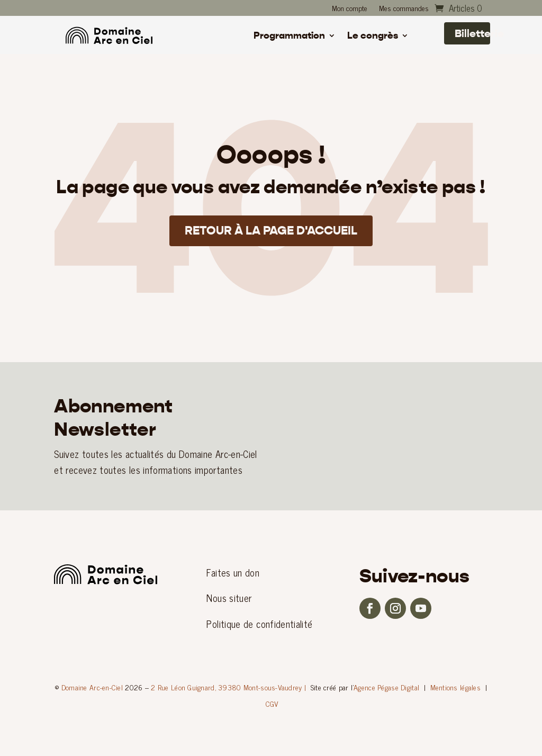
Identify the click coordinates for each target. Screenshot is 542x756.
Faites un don (233, 572)
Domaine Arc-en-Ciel (92, 687)
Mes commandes (404, 9)
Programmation (289, 37)
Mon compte (350, 9)
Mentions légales (455, 687)
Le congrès (373, 37)
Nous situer (229, 598)
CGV (272, 703)
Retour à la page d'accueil (271, 232)
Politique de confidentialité (259, 624)
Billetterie (472, 33)
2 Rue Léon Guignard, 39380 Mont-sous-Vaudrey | (228, 687)
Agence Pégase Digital (386, 687)
